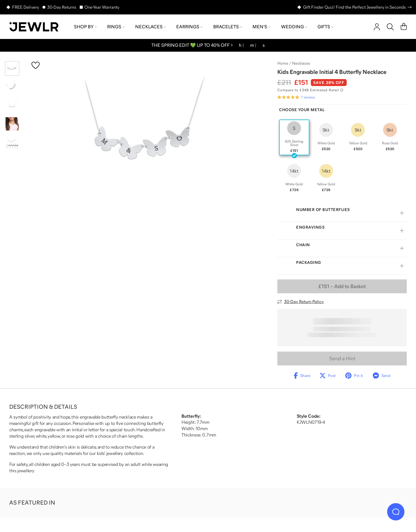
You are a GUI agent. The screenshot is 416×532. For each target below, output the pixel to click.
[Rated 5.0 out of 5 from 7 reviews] (296, 97)
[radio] (294, 137)
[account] (377, 27)
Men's (261, 27)
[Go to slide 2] (12, 87)
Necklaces (151, 27)
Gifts (325, 27)
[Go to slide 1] (12, 68)
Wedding (294, 27)
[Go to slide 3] (12, 105)
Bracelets (228, 27)
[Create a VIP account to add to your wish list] (36, 65)
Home (283, 63)
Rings (116, 27)
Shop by (85, 27)
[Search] (390, 27)
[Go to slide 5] (12, 142)
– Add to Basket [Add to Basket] (342, 286)
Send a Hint (342, 359)
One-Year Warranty (102, 7)
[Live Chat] (396, 512)
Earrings (189, 27)
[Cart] (404, 27)
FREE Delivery (26, 7)
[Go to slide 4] (12, 124)
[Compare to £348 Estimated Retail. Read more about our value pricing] (310, 90)
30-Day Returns (62, 7)
